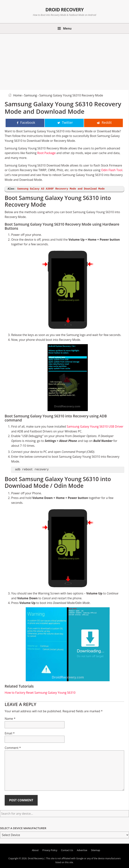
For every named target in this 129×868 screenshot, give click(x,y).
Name (10, 719)
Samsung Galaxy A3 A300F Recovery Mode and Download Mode (61, 189)
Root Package (47, 153)
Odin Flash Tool (112, 170)
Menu (67, 28)
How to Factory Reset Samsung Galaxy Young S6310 (40, 693)
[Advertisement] (64, 61)
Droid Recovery (64, 9)
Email (10, 733)
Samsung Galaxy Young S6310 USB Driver (95, 426)
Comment (13, 748)
